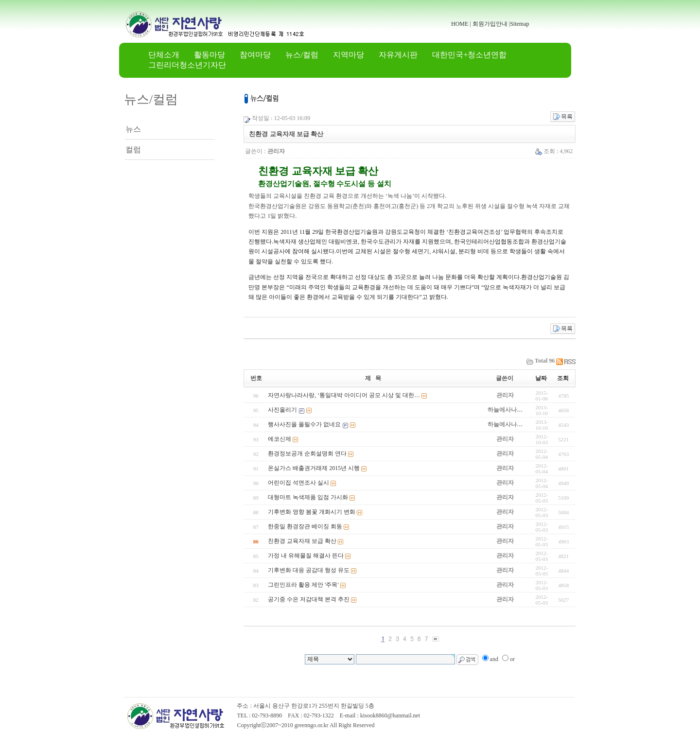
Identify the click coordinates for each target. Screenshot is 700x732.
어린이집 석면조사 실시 (298, 483)
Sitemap (519, 24)
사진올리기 (282, 410)
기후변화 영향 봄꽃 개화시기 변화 (312, 512)
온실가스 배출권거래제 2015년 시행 (314, 468)
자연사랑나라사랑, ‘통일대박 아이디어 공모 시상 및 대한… (344, 395)
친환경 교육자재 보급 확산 (302, 541)
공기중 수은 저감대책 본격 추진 (309, 599)
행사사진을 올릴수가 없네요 (304, 424)
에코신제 (280, 439)
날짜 (541, 378)
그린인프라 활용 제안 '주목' (303, 585)
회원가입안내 (490, 24)
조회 (563, 378)
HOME (460, 24)
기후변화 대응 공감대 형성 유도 (309, 570)
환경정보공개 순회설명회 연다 (307, 453)
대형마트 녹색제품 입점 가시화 (308, 497)
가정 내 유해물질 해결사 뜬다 (306, 556)
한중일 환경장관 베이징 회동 (305, 526)
